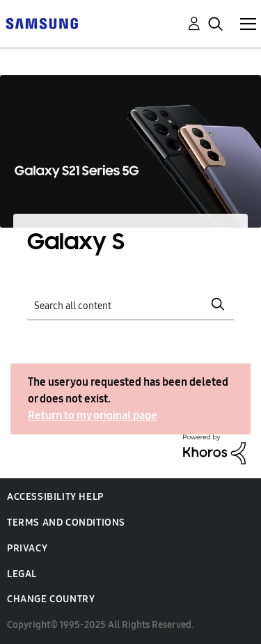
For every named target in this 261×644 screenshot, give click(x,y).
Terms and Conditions (66, 523)
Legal (22, 574)
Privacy (27, 548)
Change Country (51, 599)
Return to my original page (93, 415)
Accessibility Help (55, 497)
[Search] (131, 304)
